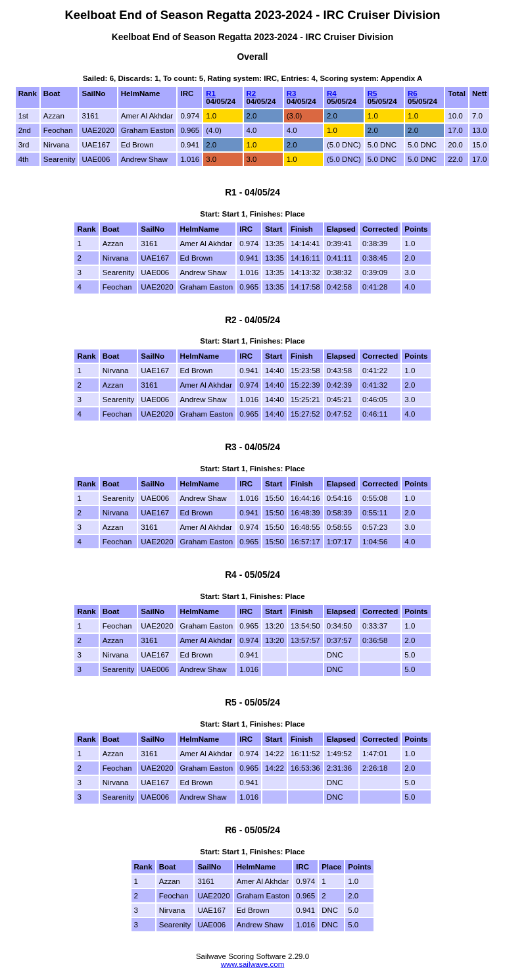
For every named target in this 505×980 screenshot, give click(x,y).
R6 (413, 93)
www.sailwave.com (253, 964)
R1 (211, 93)
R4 (332, 93)
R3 (292, 93)
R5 (373, 93)
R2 (252, 93)
